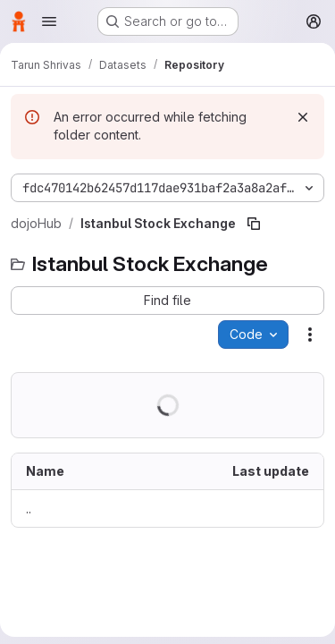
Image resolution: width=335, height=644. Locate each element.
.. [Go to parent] (29, 508)
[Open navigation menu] (49, 21)
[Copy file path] (254, 224)
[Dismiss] (303, 117)
